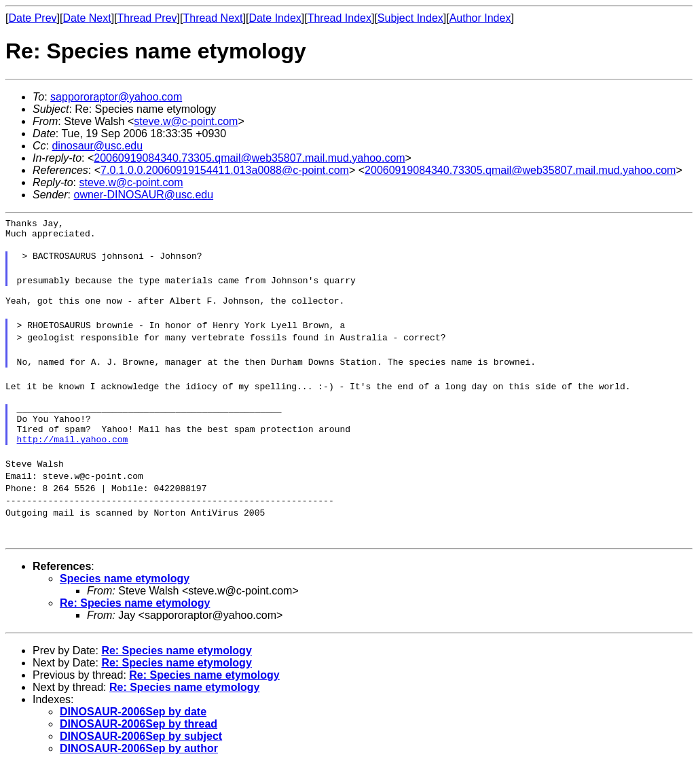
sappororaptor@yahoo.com (116, 97)
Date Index (275, 18)
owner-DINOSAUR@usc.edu (143, 195)
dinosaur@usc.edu (97, 146)
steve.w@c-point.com (186, 121)
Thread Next (213, 18)
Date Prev (32, 18)
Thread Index (339, 18)
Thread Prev (147, 18)
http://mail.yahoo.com (73, 457)
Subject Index (410, 18)
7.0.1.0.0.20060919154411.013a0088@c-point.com (225, 170)
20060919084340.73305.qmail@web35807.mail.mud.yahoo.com (249, 158)
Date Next (87, 18)
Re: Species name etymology (135, 621)
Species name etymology (125, 597)
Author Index (480, 18)
